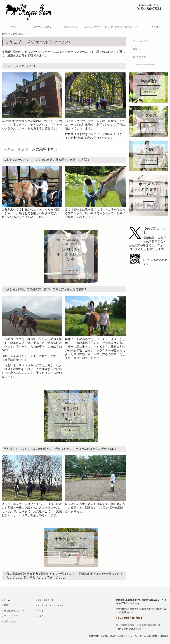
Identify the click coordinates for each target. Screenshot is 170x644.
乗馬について (71, 27)
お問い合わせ (139, 57)
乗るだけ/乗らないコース (127, 27)
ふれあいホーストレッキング (99, 27)
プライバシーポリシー (145, 64)
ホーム (14, 27)
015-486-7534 (133, 618)
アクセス (156, 27)
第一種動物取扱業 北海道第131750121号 (138, 625)
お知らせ (137, 49)
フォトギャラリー (141, 41)
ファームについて (42, 27)
